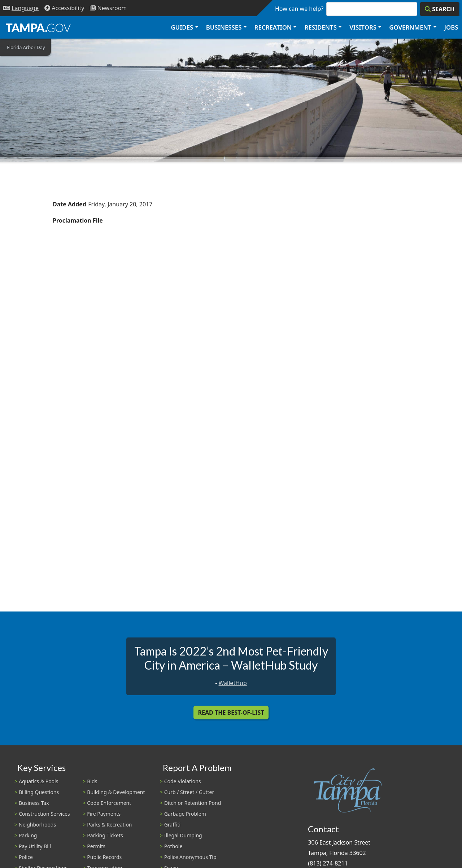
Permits (96, 846)
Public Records (104, 857)
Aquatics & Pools (38, 781)
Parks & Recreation (109, 825)
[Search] (440, 9)
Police (26, 857)
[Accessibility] (64, 8)
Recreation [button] (273, 27)
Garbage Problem (185, 814)
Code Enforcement (109, 803)
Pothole (173, 846)
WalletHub (233, 683)
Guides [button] (182, 27)
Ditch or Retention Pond (193, 803)
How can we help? (299, 9)
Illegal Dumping (183, 835)
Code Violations (183, 781)
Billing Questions (39, 792)
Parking (28, 835)
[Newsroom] (108, 8)
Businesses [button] (224, 27)
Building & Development (116, 792)
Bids (92, 781)
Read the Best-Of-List (231, 713)
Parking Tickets (105, 835)
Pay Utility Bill (35, 846)
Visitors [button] (363, 27)
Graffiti (172, 825)
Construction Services (44, 814)
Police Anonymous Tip (190, 857)
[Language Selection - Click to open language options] (21, 8)
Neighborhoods (37, 825)
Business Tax (34, 803)
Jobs (451, 27)
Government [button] (410, 27)
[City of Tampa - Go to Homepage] (38, 27)
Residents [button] (321, 27)
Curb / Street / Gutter (189, 792)
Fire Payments (104, 814)
